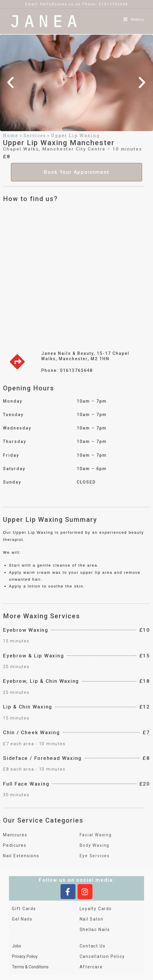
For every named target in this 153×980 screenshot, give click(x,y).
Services (35, 131)
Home (11, 131)
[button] (11, 79)
